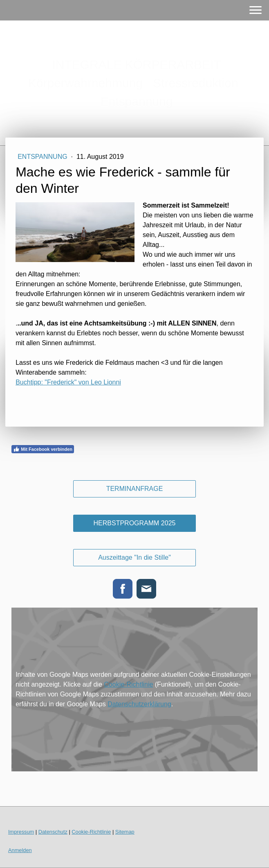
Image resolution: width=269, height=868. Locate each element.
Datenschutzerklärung (139, 704)
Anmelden (20, 850)
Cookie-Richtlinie (128, 684)
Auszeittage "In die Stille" (134, 557)
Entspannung (43, 157)
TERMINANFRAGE (135, 489)
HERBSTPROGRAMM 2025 (135, 523)
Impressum (21, 832)
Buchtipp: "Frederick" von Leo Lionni (68, 382)
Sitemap (125, 832)
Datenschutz (53, 832)
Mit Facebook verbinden (43, 449)
